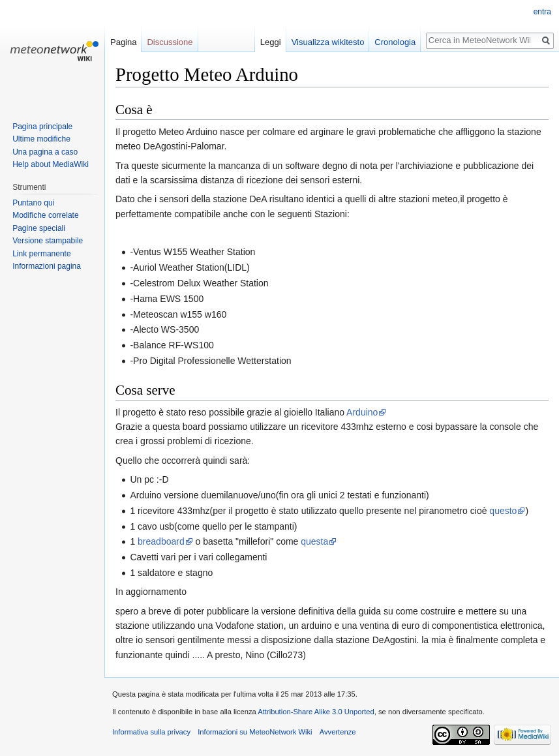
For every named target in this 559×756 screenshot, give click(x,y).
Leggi (271, 42)
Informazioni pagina (47, 266)
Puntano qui (33, 203)
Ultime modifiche (41, 139)
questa (314, 541)
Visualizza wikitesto (328, 42)
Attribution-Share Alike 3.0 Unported (316, 712)
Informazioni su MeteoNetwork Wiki (255, 732)
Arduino (362, 412)
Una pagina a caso (45, 152)
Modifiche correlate (45, 215)
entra (542, 12)
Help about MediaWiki (51, 164)
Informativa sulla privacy (151, 732)
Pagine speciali (39, 228)
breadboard (161, 541)
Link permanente (41, 254)
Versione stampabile (48, 241)
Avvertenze (338, 732)
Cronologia (395, 42)
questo (503, 511)
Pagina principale (42, 127)
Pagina (123, 42)
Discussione (170, 42)
